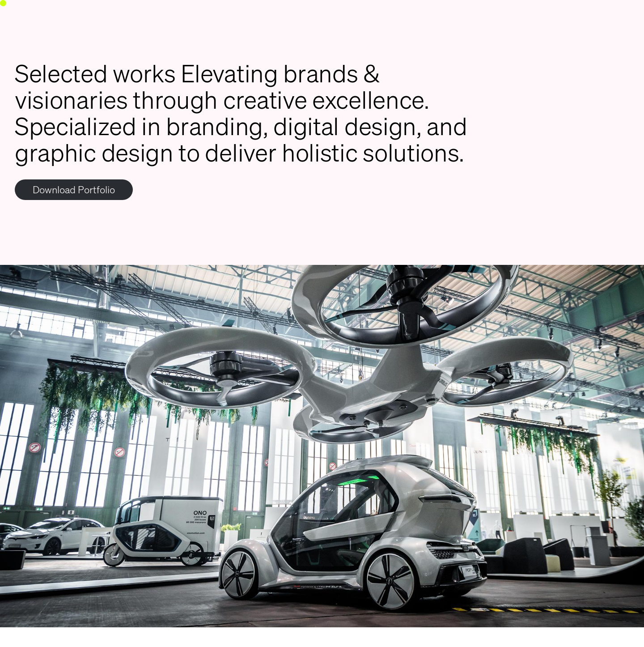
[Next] (483, 456)
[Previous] (161, 456)
